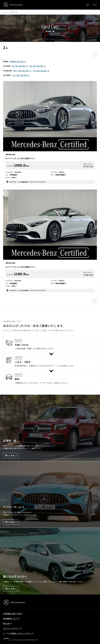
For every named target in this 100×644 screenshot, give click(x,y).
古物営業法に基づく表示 (12, 613)
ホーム (5, 12)
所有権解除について (10, 618)
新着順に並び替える (18, 61)
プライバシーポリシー (11, 628)
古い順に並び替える (41, 71)
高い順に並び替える (38, 66)
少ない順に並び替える (21, 75)
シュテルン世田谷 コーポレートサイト (17, 633)
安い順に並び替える (20, 66)
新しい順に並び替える (22, 71)
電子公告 (6, 623)
